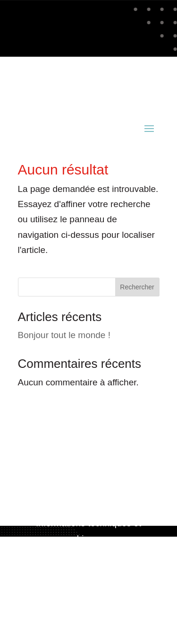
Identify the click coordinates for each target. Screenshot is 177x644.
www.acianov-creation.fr (89, 553)
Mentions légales (88, 583)
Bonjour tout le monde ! (64, 335)
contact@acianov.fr (56, 98)
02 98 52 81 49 (112, 83)
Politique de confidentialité (88, 598)
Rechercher (137, 287)
